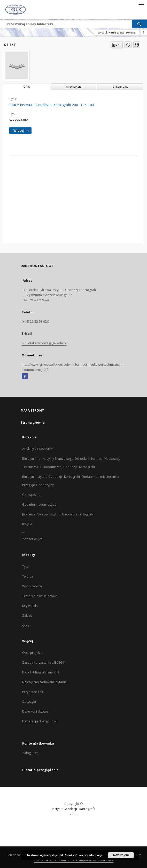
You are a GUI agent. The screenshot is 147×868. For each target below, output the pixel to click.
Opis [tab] (27, 87)
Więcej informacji (90, 855)
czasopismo (19, 119)
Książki (27, 524)
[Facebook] (25, 377)
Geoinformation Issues (39, 504)
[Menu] (141, 4)
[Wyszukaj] (140, 24)
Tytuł (26, 567)
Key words (30, 606)
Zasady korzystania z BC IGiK (44, 662)
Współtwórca (32, 586)
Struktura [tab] (120, 87)
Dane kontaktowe (35, 711)
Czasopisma (31, 495)
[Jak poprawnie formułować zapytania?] (144, 32)
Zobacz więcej (33, 539)
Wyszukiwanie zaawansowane (117, 32)
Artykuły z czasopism (38, 449)
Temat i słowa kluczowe (40, 596)
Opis (26, 625)
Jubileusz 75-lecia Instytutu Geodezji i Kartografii (58, 514)
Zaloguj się (30, 753)
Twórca (28, 576)
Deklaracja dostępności (40, 721)
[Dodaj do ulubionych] (128, 45)
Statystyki (29, 702)
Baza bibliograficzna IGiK (41, 672)
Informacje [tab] (73, 87)
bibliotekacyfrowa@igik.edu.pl (44, 343)
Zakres (27, 616)
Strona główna (33, 423)
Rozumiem (121, 855)
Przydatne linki (33, 692)
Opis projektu (33, 653)
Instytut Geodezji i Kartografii (74, 809)
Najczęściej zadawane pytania (44, 682)
